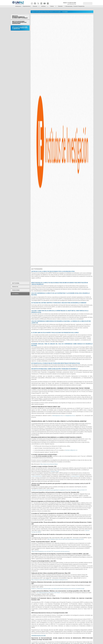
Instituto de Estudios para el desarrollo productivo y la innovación (46, 14)
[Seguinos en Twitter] (38, 4)
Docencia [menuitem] (35, 8)
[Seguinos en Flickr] (48, 4)
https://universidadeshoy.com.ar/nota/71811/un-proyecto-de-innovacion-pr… (51, 554)
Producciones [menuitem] (16, 292)
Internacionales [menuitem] (69, 8)
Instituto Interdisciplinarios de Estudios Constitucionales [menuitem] (20, 19)
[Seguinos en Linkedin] (41, 4)
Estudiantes (58, 6)
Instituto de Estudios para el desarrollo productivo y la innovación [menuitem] (20, 30)
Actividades (65, 14)
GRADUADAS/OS (72, 6)
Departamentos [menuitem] (27, 8)
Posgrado (85, 6)
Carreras (17, 6)
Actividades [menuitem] (15, 296)
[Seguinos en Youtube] (45, 4)
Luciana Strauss (75, 478)
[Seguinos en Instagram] (32, 4)
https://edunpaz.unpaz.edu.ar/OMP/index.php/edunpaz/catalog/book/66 (66, 541)
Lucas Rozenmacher (37, 478)
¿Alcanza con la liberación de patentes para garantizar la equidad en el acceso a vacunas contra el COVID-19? (59, 492)
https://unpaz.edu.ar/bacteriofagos (49, 466)
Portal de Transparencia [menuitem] (79, 8)
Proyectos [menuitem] (15, 289)
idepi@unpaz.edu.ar (70, 418)
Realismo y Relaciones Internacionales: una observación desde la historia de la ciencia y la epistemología (58, 591)
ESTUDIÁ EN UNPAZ (31, 6)
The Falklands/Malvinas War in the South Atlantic (49, 595)
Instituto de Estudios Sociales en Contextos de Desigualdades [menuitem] (19, 25)
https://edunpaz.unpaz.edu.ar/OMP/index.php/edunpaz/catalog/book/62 (49, 582)
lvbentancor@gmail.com (71, 452)
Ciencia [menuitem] (52, 8)
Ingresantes (45, 6)
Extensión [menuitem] (60, 8)
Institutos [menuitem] (43, 8)
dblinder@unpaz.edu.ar (58, 418)
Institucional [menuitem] (18, 8)
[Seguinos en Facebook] (35, 4)
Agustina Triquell (55, 473)
